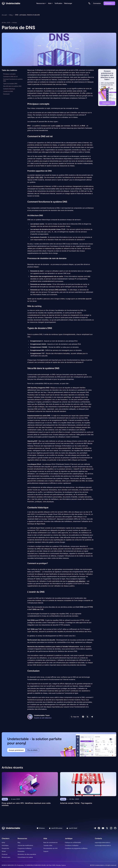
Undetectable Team (42, 715)
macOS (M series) (56, 828)
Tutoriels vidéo (48, 845)
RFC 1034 (31, 177)
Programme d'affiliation (25, 848)
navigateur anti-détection (76, 581)
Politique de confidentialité (73, 842)
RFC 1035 (40, 177)
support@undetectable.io (103, 842)
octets (58, 126)
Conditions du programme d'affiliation (76, 848)
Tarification (58, 3)
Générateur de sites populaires (27, 854)
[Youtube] (103, 828)
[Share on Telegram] (92, 717)
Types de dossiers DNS (10, 84)
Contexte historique (9, 89)
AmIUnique (5, 845)
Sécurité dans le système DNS (12, 86)
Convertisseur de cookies (25, 857)
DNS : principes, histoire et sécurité (27, 15)
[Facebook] (99, 828)
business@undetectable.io (103, 845)
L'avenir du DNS (8, 91)
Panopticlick (5, 848)
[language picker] (89, 3)
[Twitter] (107, 828)
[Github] (115, 828)
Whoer (4, 851)
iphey (3, 842)
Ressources (41, 3)
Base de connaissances (50, 842)
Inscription (107, 103)
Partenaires (21, 851)
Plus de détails (32, 750)
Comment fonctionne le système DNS (13, 80)
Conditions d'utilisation (72, 845)
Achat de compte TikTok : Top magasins (76, 803)
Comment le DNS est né (10, 77)
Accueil (4, 15)
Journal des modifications (25, 845)
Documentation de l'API (50, 848)
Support (46, 851)
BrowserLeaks (6, 857)
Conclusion (6, 94)
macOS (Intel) (72, 828)
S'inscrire (109, 3)
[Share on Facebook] (83, 717)
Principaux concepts (9, 74)
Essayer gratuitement (16, 750)
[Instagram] (111, 828)
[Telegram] (95, 828)
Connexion (97, 3)
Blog (11, 15)
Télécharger (68, 3)
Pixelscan (5, 854)
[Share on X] (87, 717)
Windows (41, 828)
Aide (51, 3)
